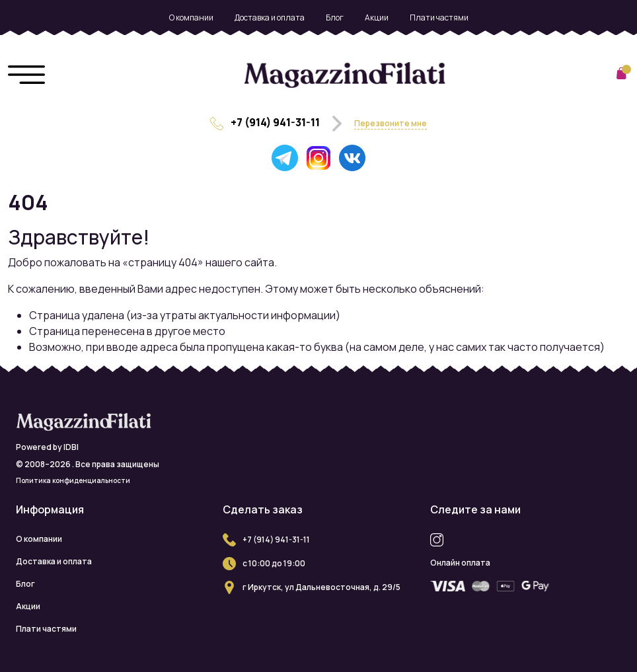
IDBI (71, 447)
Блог (335, 18)
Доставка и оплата (270, 18)
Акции (377, 18)
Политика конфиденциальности (73, 480)
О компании (191, 18)
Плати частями (439, 18)
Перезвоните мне (391, 123)
